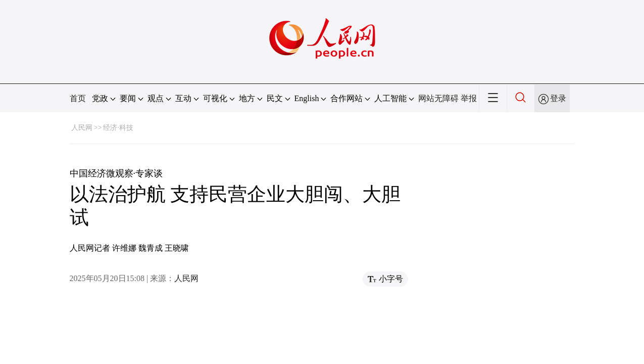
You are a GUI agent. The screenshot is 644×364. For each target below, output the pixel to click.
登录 (558, 98)
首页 (78, 98)
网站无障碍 (438, 98)
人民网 (82, 128)
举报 (469, 98)
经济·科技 (118, 128)
